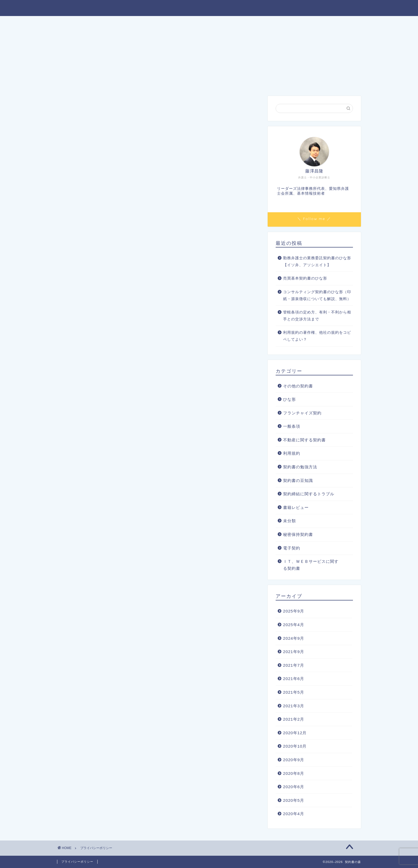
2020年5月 (294, 800)
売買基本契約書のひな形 (305, 278)
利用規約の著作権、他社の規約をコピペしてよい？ (317, 336)
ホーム (113, 23)
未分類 (290, 521)
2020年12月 (295, 733)
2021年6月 (294, 679)
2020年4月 (294, 814)
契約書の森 (209, 8)
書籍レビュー (296, 507)
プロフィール (177, 23)
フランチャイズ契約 (302, 413)
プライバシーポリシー (77, 862)
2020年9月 (294, 760)
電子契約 (292, 548)
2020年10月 (295, 746)
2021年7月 (294, 665)
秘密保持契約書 (298, 534)
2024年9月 (294, 638)
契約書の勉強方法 (300, 467)
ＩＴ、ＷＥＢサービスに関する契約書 (311, 565)
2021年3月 (294, 706)
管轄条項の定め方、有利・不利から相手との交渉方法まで (317, 316)
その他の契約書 (298, 386)
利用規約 (292, 453)
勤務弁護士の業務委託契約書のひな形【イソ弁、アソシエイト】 (317, 262)
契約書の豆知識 (298, 480)
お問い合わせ (306, 23)
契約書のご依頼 (241, 23)
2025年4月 (294, 625)
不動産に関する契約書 (304, 440)
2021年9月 (294, 652)
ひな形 (290, 399)
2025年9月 (294, 611)
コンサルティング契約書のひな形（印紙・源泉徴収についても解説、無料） (317, 295)
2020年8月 (294, 773)
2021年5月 (294, 692)
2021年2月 (294, 719)
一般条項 (292, 426)
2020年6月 (294, 787)
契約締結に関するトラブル (309, 494)
